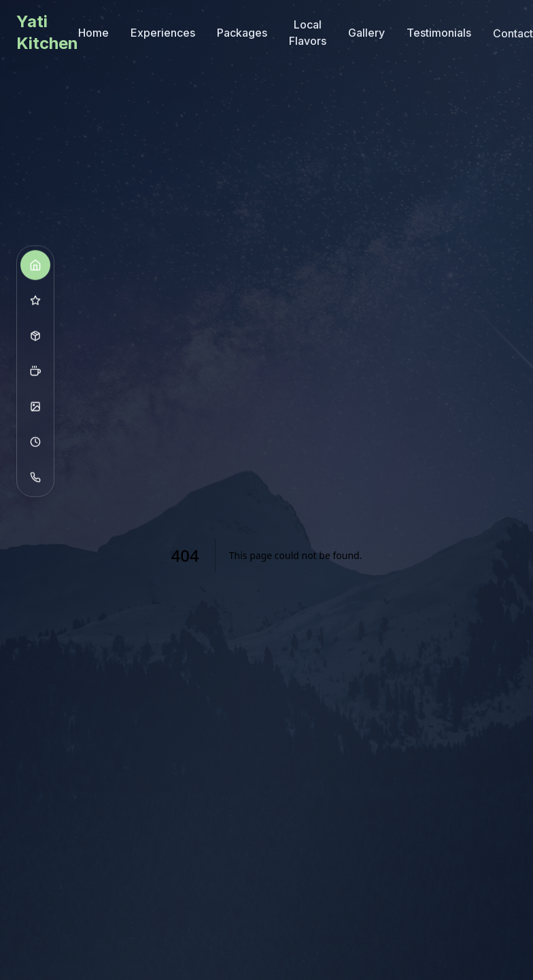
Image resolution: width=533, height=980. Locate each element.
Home (93, 33)
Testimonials (439, 33)
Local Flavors (308, 33)
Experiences (163, 33)
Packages (242, 33)
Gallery (366, 33)
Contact (513, 31)
